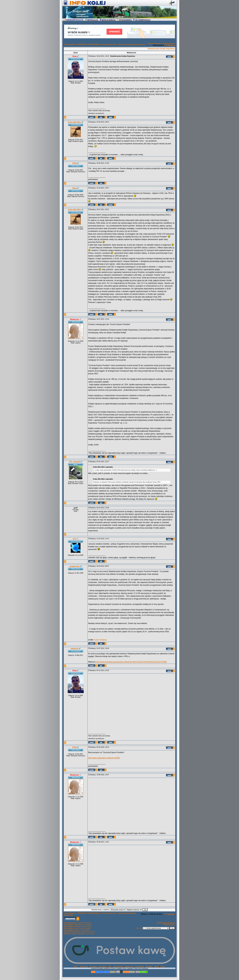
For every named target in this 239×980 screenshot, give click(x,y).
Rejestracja (84, 967)
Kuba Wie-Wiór (74, 122)
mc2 (75, 539)
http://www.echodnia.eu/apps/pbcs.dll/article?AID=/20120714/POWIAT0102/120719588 (131, 662)
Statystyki (149, 967)
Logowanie (93, 967)
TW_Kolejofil (75, 462)
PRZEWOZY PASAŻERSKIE (88, 44)
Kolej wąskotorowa (109, 44)
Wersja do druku (169, 924)
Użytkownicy (129, 967)
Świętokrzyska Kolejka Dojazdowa (132, 44)
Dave (75, 188)
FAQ (110, 967)
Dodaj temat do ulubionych (166, 923)
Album (163, 967)
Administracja (118, 967)
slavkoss (75, 649)
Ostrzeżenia (139, 967)
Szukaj (156, 967)
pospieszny (74, 566)
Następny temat (169, 43)
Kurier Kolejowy (100, 640)
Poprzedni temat (154, 43)
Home (76, 967)
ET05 (75, 163)
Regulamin (103, 967)
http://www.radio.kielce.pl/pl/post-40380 (104, 758)
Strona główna (70, 44)
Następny (171, 45)
